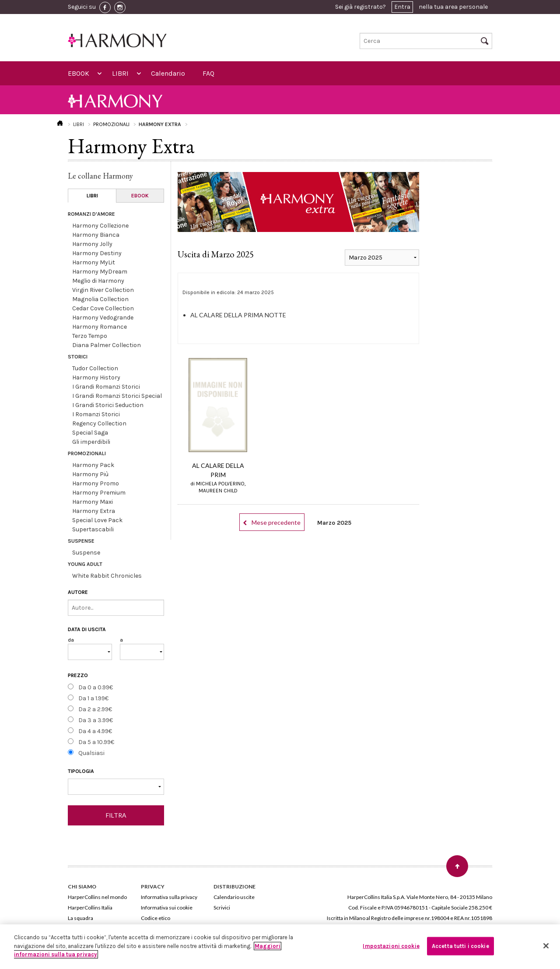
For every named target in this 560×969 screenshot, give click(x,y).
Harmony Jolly (92, 244)
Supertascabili (93, 529)
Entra (402, 7)
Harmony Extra (94, 511)
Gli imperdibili (91, 442)
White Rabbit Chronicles (107, 576)
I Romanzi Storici (96, 414)
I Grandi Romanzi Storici (106, 387)
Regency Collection (99, 423)
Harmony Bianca (96, 235)
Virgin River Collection (103, 290)
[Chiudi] (546, 946)
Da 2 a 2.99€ (95, 709)
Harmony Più (90, 474)
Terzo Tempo (90, 336)
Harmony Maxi (93, 502)
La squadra (80, 918)
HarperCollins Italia (90, 908)
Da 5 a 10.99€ (96, 742)
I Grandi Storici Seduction (108, 405)
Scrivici (222, 908)
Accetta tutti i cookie (460, 946)
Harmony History (96, 377)
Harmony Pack (93, 465)
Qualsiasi (91, 753)
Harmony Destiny (97, 253)
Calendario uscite (234, 897)
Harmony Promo (96, 483)
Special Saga (90, 433)
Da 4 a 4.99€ (95, 731)
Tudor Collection (95, 368)
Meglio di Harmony (98, 281)
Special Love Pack (97, 520)
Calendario (168, 73)
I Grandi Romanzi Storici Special (117, 396)
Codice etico (156, 918)
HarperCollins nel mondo (97, 897)
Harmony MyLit (94, 262)
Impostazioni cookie (391, 946)
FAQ (208, 73)
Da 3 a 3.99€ (96, 720)
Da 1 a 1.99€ (93, 698)
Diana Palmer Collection (107, 345)
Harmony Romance (100, 327)
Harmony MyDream (100, 272)
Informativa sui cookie (167, 908)
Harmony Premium (99, 493)
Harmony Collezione (100, 226)
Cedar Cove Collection (103, 308)
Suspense (86, 553)
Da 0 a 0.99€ (96, 687)
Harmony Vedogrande (103, 318)
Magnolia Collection (100, 299)
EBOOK (79, 73)
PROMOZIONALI (111, 124)
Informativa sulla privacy (169, 897)
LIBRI (120, 73)
